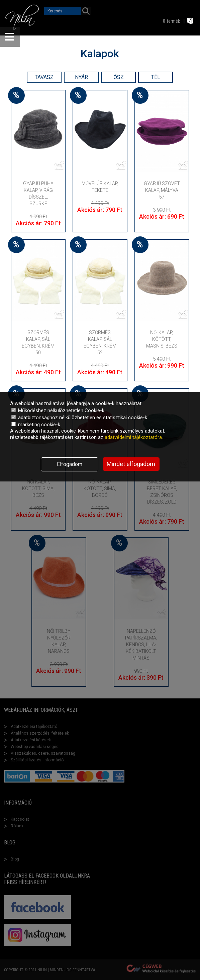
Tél (156, 77)
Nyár (81, 77)
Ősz (119, 77)
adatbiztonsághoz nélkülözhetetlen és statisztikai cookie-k (79, 418)
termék (173, 21)
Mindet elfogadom (131, 464)
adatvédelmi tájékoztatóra (133, 437)
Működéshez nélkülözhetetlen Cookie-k (58, 410)
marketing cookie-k (36, 425)
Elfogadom (70, 464)
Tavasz (44, 77)
